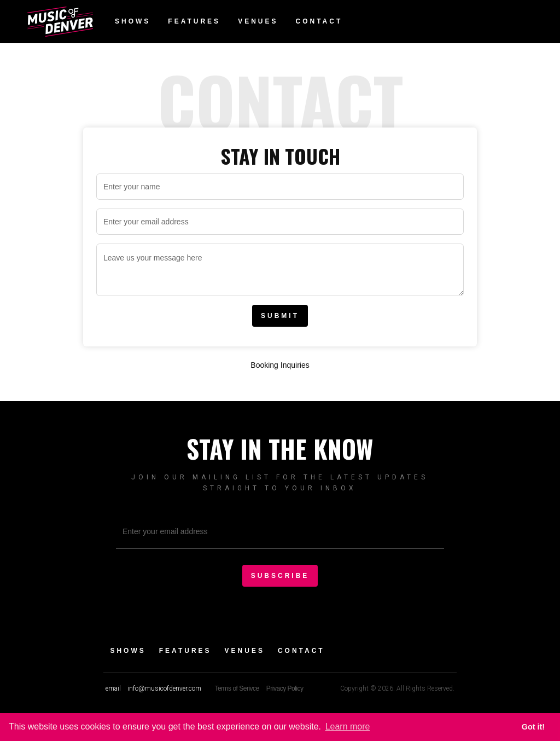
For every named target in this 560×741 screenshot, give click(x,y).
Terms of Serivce (237, 688)
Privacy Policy (285, 688)
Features (194, 21)
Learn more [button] (348, 726)
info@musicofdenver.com (164, 688)
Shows (133, 21)
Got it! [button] (533, 727)
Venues (258, 21)
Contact (319, 21)
